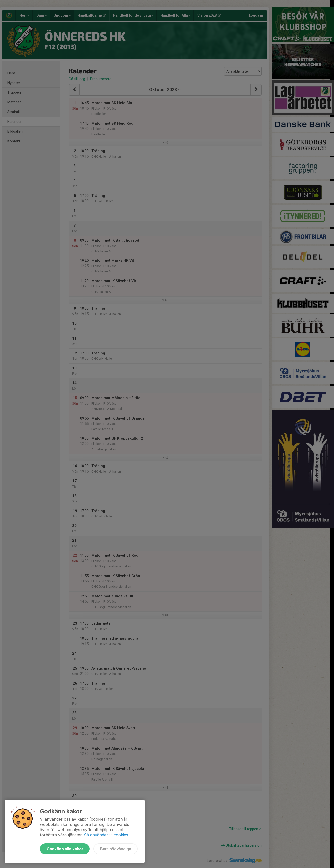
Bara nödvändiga (116, 849)
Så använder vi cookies (106, 835)
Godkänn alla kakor (65, 849)
